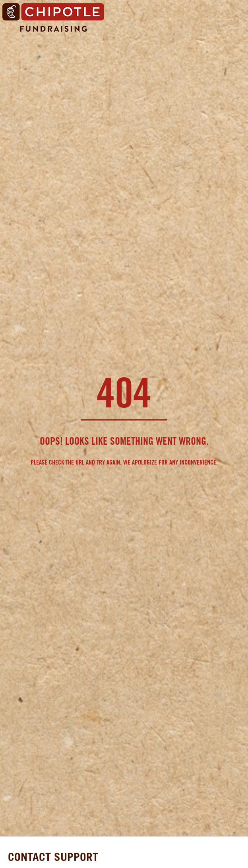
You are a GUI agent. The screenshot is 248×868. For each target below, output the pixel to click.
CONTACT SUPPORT (53, 857)
